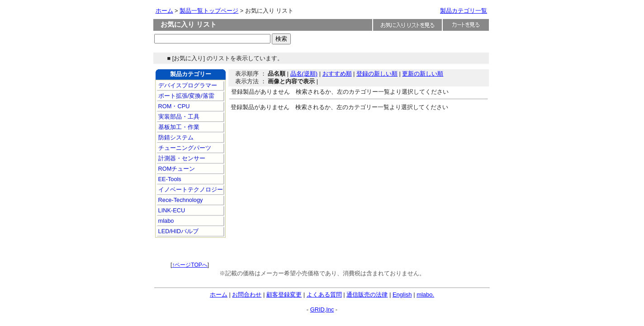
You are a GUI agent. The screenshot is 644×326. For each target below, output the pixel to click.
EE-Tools (169, 179)
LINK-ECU (171, 210)
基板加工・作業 (178, 127)
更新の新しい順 (423, 74)
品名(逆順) (304, 74)
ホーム (164, 11)
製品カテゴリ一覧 (464, 11)
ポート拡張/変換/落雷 (185, 96)
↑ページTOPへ (189, 265)
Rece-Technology (180, 200)
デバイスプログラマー (187, 85)
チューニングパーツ (184, 148)
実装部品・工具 (178, 117)
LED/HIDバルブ (178, 231)
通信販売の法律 (367, 295)
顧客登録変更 (284, 295)
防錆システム (175, 137)
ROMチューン (176, 169)
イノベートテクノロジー (190, 189)
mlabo (165, 221)
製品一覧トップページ (209, 11)
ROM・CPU (173, 106)
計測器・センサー (181, 158)
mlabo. (425, 295)
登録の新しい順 (377, 74)
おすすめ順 (337, 74)
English (402, 295)
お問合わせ (247, 295)
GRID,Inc (322, 309)
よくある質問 (324, 295)
